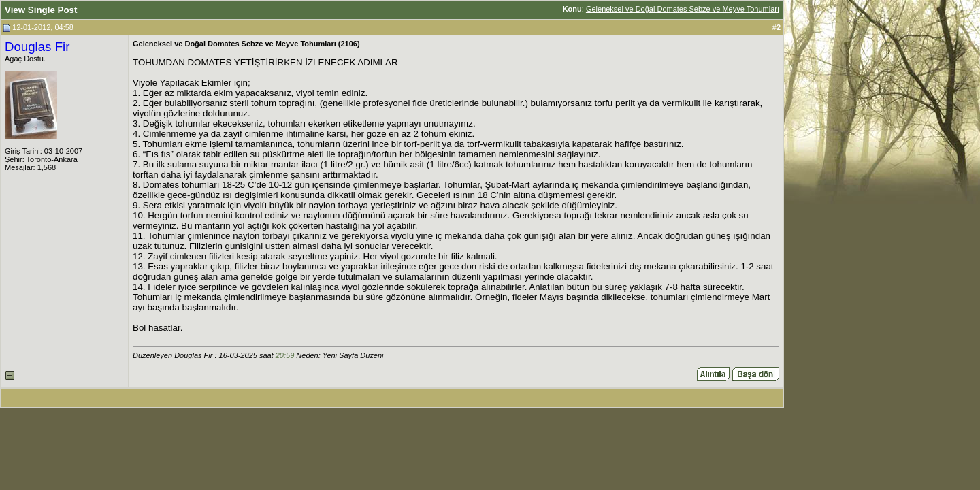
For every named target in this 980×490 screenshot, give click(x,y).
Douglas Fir (37, 47)
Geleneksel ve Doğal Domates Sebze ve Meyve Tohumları (683, 9)
